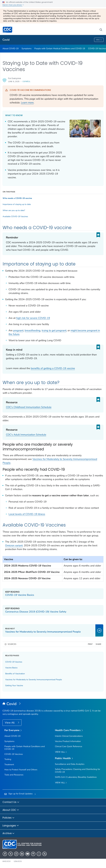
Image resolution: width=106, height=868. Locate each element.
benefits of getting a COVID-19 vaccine (53, 368)
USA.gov (18, 861)
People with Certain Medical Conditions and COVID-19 (60, 49)
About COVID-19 (10, 49)
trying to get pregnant (54, 330)
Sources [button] (12, 644)
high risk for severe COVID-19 (33, 318)
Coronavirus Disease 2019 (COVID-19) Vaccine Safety (36, 612)
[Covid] (53, 704)
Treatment (9, 764)
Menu (99, 40)
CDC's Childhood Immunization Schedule (29, 407)
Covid (6, 40)
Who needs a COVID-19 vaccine (17, 198)
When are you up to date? (14, 210)
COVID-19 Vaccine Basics (20, 595)
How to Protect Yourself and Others (21, 770)
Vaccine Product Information (68, 741)
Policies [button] (8, 818)
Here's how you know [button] (13, 5)
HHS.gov (7, 861)
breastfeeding (33, 330)
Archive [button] (8, 833)
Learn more (27, 103)
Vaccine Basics (11, 668)
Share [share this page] (98, 644)
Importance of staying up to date (17, 204)
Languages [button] (11, 826)
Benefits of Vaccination (15, 674)
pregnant (18, 330)
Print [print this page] (90, 644)
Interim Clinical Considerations (69, 736)
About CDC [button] (11, 810)
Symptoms (26, 49)
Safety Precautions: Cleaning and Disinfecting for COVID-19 (77, 771)
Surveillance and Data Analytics (70, 764)
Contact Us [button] (11, 802)
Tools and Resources (14, 775)
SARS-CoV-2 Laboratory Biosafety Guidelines (76, 777)
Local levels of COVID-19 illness (27, 514)
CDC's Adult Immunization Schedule (26, 435)
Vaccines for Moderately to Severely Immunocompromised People (34, 680)
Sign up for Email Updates (20, 794)
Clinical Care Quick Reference (69, 746)
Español (26, 81)
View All (10, 723)
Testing (8, 759)
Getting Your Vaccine (14, 686)
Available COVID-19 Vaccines (15, 217)
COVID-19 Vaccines (14, 662)
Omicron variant (14, 545)
